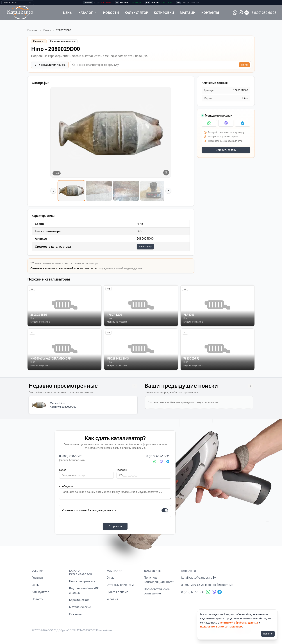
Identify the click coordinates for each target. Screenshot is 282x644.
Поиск (47, 30)
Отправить (115, 526)
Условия (112, 599)
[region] (111, 144)
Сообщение (66, 486)
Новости (111, 13)
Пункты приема (117, 592)
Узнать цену (145, 246)
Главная (32, 30)
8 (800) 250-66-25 (264, 13)
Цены (68, 13)
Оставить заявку (226, 150)
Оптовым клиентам (120, 585)
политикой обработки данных (239, 623)
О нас (110, 578)
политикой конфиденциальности (96, 510)
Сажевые (75, 614)
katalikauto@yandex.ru (199, 578)
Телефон (122, 470)
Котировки (164, 13)
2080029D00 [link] (64, 30)
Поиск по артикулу (82, 581)
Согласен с (89, 510)
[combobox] (18, 3)
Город (63, 470)
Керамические (79, 600)
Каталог (88, 13)
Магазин (188, 13)
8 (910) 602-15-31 (158, 456)
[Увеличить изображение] (166, 173)
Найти (244, 65)
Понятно (268, 634)
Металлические (80, 607)
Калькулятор (136, 13)
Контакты (210, 13)
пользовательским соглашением (221, 626)
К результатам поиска (50, 65)
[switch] (165, 510)
